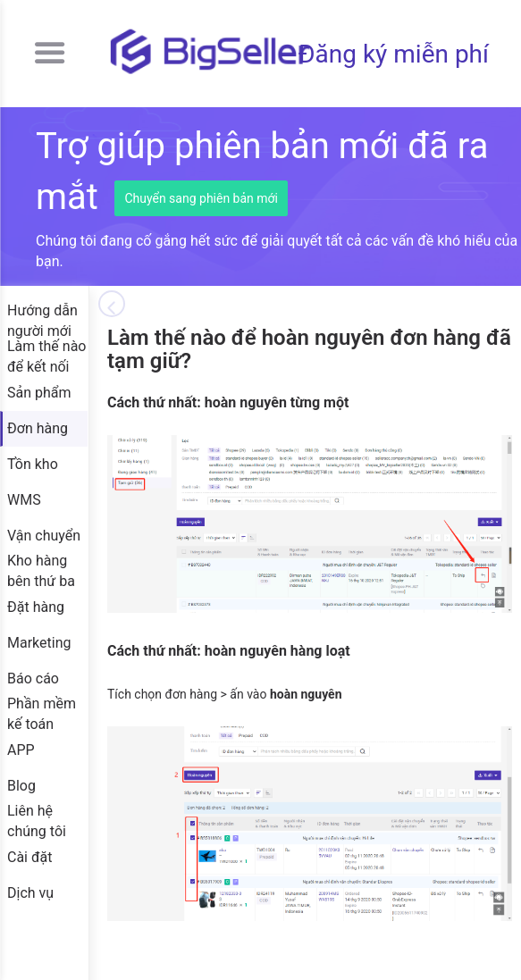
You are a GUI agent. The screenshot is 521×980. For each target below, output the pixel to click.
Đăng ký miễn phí (394, 54)
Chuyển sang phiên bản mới (201, 198)
